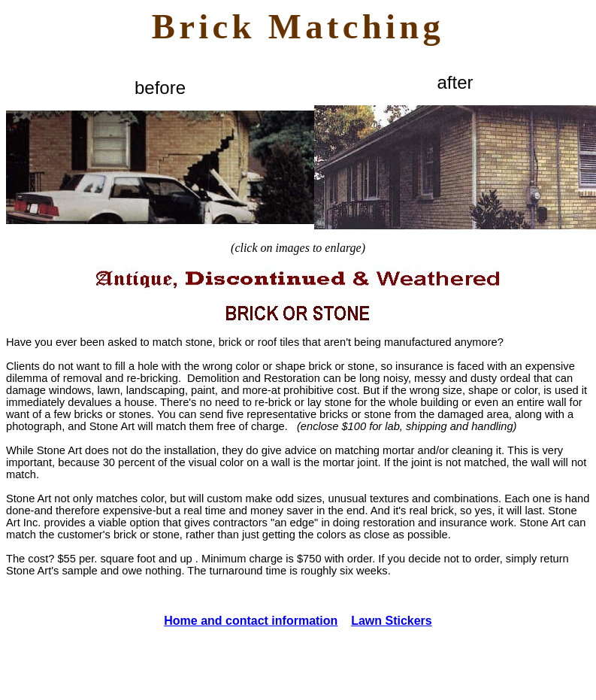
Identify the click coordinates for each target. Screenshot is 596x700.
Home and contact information (251, 621)
